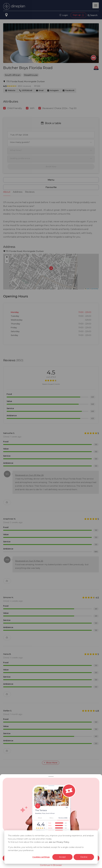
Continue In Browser (51, 865)
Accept (62, 857)
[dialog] (51, 847)
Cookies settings (41, 857)
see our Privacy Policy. (59, 842)
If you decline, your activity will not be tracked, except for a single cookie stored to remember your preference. (46, 849)
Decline (84, 857)
